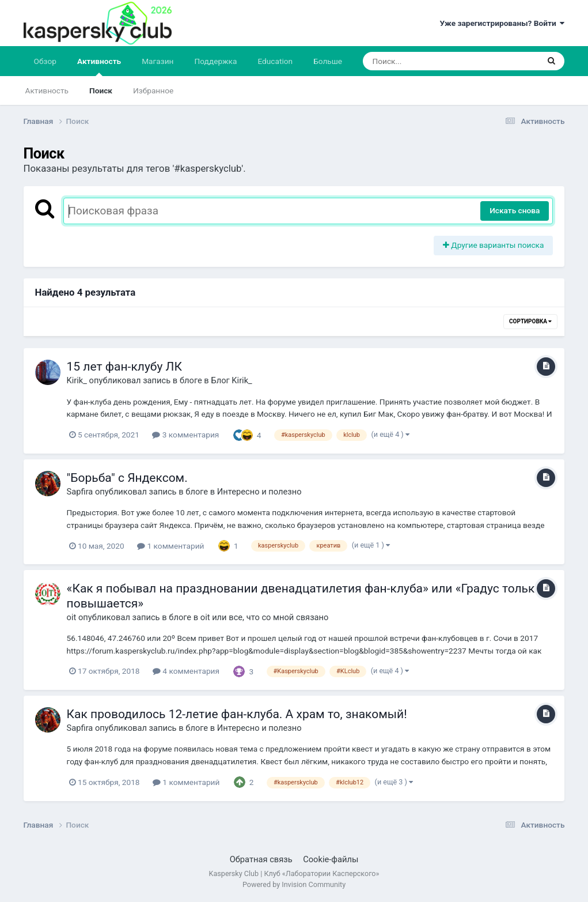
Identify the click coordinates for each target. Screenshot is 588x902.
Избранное (153, 90)
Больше (328, 61)
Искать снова (515, 210)
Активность (99, 66)
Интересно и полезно (259, 492)
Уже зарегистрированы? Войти (502, 23)
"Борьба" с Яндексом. (127, 478)
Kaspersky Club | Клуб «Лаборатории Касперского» (294, 873)
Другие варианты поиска (494, 245)
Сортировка (530, 321)
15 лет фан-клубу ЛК (124, 367)
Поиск (101, 90)
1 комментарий (170, 546)
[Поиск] (429, 61)
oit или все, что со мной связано (265, 617)
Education (275, 61)
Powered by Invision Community (294, 884)
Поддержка (216, 61)
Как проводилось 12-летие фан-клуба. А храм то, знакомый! (237, 714)
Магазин (158, 61)
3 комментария (185, 435)
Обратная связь (261, 859)
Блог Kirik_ (231, 380)
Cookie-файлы (331, 859)
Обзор (45, 61)
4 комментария (186, 671)
